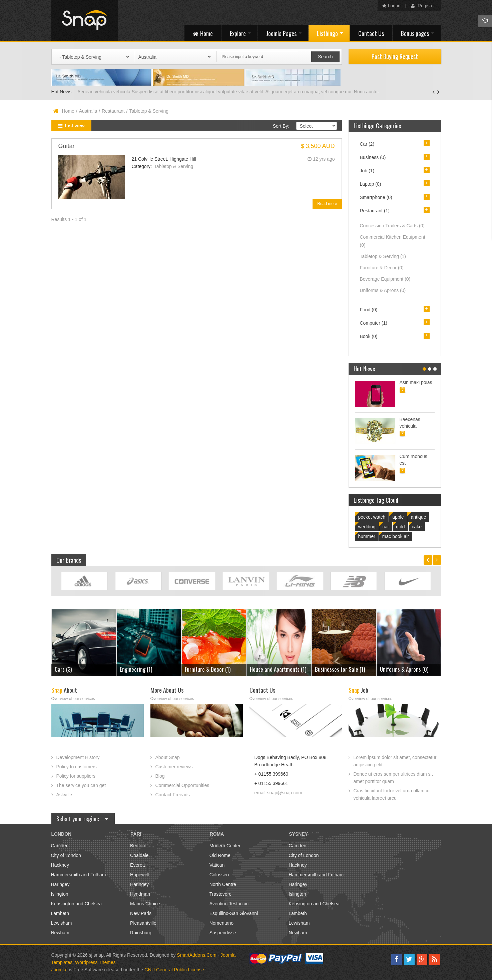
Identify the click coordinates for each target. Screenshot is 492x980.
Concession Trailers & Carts (392, 226)
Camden (60, 846)
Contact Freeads (173, 795)
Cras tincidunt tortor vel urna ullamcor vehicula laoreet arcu (392, 794)
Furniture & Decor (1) (208, 669)
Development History (78, 757)
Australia (88, 111)
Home (68, 111)
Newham (60, 933)
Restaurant (113, 111)
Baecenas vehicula (410, 423)
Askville (64, 795)
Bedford (138, 846)
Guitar (67, 146)
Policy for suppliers (76, 776)
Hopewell (140, 875)
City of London (66, 855)
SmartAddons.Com (196, 955)
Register (423, 6)
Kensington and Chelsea (77, 904)
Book (369, 336)
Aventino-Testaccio (229, 904)
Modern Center (225, 846)
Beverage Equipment (385, 279)
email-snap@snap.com (278, 793)
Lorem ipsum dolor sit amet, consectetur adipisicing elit (395, 761)
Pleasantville (143, 923)
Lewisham (62, 923)
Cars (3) (63, 669)
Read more (327, 204)
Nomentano (221, 923)
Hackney (60, 865)
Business (373, 157)
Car (367, 144)
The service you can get (81, 785)
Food (369, 310)
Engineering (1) (136, 669)
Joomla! (60, 970)
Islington (60, 894)
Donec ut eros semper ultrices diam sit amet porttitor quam (393, 778)
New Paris (141, 913)
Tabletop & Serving (174, 166)
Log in (391, 6)
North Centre (223, 884)
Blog (160, 776)
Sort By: (281, 126)
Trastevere (220, 894)
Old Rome (220, 855)
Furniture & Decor (382, 268)
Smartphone (376, 197)
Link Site (84, 581)
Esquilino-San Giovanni (234, 913)
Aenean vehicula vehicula (105, 92)
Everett (137, 865)
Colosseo (219, 875)
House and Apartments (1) (278, 669)
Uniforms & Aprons (383, 290)
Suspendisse (223, 933)
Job (367, 171)
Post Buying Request (395, 56)
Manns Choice (145, 904)
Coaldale (139, 855)
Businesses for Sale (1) (340, 669)
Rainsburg (141, 933)
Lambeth (60, 913)
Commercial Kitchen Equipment (393, 241)
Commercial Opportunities (182, 785)
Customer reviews (174, 767)
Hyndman (140, 894)
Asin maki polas (416, 382)
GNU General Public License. (175, 970)
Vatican (217, 865)
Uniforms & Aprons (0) (404, 669)
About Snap (168, 757)
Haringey (60, 884)
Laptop (371, 184)
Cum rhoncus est (413, 460)
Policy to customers (77, 767)
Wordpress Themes (95, 962)
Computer (374, 323)
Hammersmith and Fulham (79, 875)
